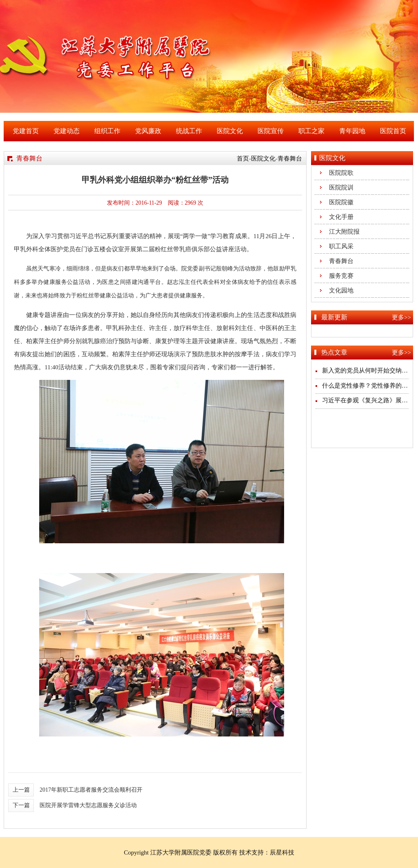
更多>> (401, 317)
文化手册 (341, 217)
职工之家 (311, 131)
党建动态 (67, 131)
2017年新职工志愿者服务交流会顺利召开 (91, 790)
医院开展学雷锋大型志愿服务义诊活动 (88, 805)
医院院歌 (341, 173)
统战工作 (189, 131)
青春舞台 (290, 158)
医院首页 (393, 131)
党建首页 (26, 131)
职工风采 (341, 246)
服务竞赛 (341, 276)
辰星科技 (282, 852)
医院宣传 (271, 131)
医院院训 (341, 187)
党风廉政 (148, 131)
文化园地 (341, 290)
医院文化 (230, 131)
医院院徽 (341, 202)
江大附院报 (344, 232)
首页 (243, 158)
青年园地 (352, 131)
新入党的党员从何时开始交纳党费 (368, 370)
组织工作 (107, 131)
